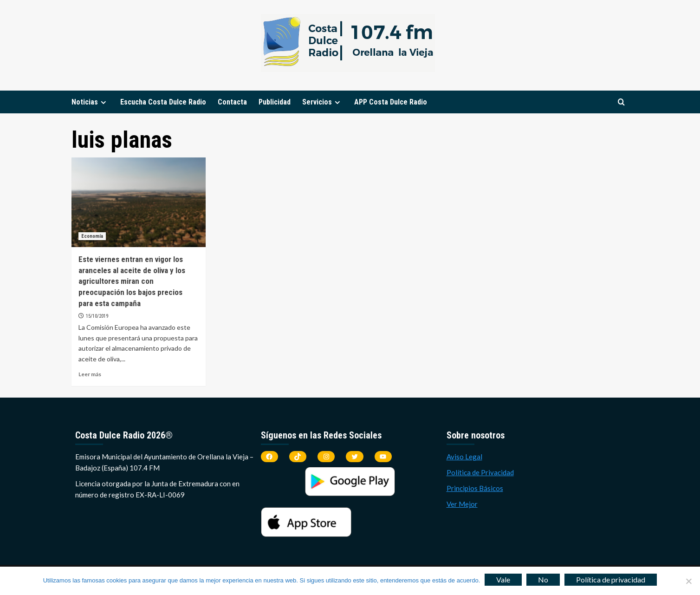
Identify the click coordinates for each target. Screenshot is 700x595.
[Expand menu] (103, 102)
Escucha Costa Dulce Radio (163, 102)
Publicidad (275, 102)
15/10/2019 (97, 316)
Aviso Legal (464, 457)
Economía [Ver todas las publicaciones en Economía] (92, 236)
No (543, 579)
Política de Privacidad (480, 472)
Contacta (232, 102)
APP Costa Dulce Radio (391, 102)
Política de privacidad (611, 579)
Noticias (90, 102)
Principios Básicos (475, 488)
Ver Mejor (462, 504)
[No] (688, 581)
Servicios (322, 102)
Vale (503, 579)
